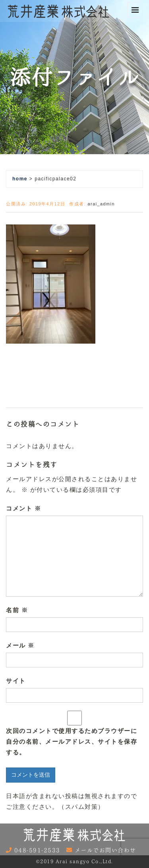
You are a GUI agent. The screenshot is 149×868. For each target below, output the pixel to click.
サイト (16, 681)
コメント (23, 508)
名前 (17, 610)
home (20, 179)
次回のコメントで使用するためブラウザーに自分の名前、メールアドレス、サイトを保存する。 (72, 741)
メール (20, 645)
